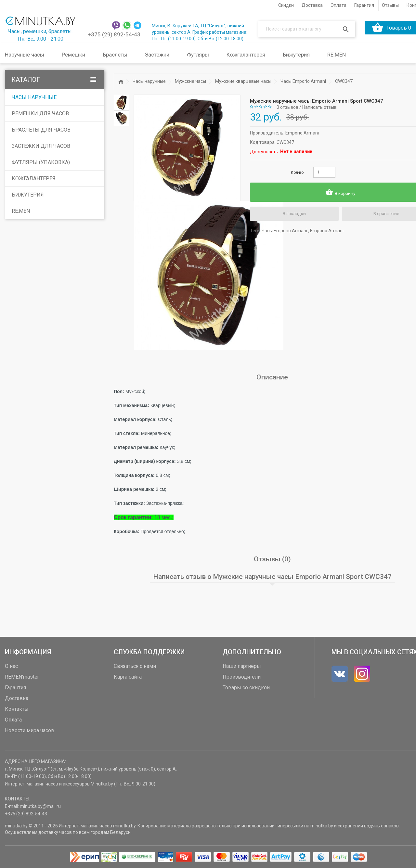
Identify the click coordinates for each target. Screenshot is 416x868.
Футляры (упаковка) (41, 162)
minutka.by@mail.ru (40, 806)
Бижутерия (28, 195)
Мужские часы (190, 81)
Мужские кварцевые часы (243, 81)
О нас (11, 666)
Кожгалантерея (34, 179)
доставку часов (55, 832)
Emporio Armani (302, 133)
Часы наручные (34, 97)
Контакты (17, 709)
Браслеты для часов (41, 130)
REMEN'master (22, 677)
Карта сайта (128, 677)
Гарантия (15, 687)
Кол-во (297, 172)
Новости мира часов (30, 730)
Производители (242, 677)
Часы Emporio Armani (303, 81)
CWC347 (344, 81)
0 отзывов (287, 107)
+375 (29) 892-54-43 (114, 34)
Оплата (13, 719)
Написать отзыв (319, 107)
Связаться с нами (135, 666)
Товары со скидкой (246, 687)
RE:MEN (337, 55)
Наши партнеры (242, 666)
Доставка (17, 698)
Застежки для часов (41, 146)
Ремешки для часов (40, 114)
